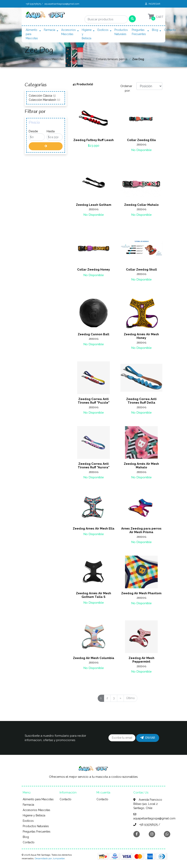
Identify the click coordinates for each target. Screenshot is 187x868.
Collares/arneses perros (112, 59)
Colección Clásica (42, 96)
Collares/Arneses (80, 59)
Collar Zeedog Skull (141, 270)
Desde (33, 131)
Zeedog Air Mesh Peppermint (141, 660)
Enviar (148, 738)
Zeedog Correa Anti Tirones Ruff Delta (141, 401)
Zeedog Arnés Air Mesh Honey (141, 336)
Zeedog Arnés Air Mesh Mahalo (141, 466)
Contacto (170, 30)
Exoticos (103, 30)
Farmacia (50, 30)
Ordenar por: (126, 88)
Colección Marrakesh (44, 100)
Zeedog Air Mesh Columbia (94, 658)
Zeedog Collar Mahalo (141, 205)
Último (130, 698)
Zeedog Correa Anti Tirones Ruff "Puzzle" (94, 401)
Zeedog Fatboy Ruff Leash (93, 140)
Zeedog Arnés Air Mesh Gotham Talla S (93, 595)
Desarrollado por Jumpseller (50, 858)
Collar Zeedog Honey (93, 270)
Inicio (28, 59)
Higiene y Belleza (87, 34)
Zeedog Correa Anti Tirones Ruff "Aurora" (94, 466)
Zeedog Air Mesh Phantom (141, 593)
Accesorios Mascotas (68, 32)
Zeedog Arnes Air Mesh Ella (94, 529)
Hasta (51, 131)
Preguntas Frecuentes (139, 32)
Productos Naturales (121, 32)
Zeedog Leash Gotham (94, 205)
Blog (155, 30)
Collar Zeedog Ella (141, 140)
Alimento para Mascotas (32, 34)
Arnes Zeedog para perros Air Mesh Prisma (141, 530)
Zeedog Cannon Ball (93, 334)
